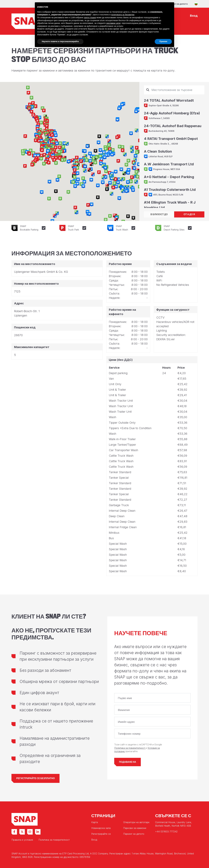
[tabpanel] (174, 147)
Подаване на (128, 762)
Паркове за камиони (135, 828)
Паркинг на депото (177, 4)
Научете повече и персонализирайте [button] (60, 41)
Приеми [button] (163, 41)
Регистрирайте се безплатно (35, 778)
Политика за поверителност (130, 748)
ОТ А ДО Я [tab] (189, 214)
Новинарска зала (101, 828)
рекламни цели (113, 23)
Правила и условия (22, 840)
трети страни (90, 18)
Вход (94, 840)
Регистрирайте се (101, 834)
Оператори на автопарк (136, 822)
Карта (95, 822)
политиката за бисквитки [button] (123, 15)
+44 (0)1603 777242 (166, 832)
